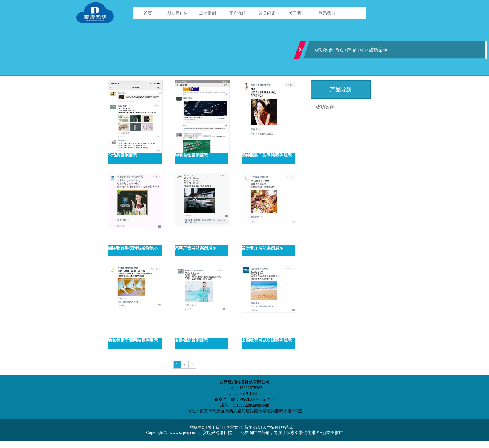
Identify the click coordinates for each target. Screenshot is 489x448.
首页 (148, 13)
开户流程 (237, 13)
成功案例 (207, 13)
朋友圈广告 (178, 13)
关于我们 (297, 13)
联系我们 (327, 13)
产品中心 (356, 50)
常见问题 (267, 13)
